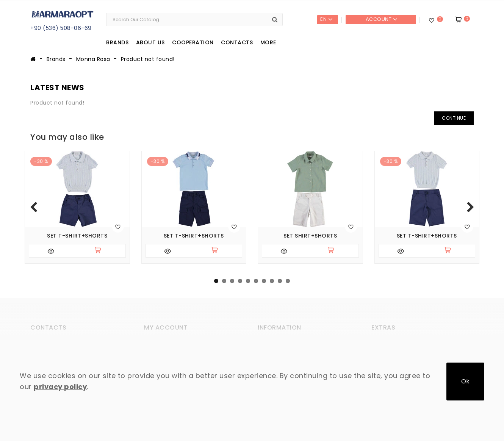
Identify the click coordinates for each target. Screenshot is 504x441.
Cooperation (193, 42)
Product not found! (148, 59)
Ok (465, 381)
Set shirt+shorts (310, 236)
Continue (454, 118)
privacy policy (60, 387)
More (268, 42)
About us (150, 42)
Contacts (237, 42)
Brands (117, 42)
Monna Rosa (93, 59)
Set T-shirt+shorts (77, 236)
